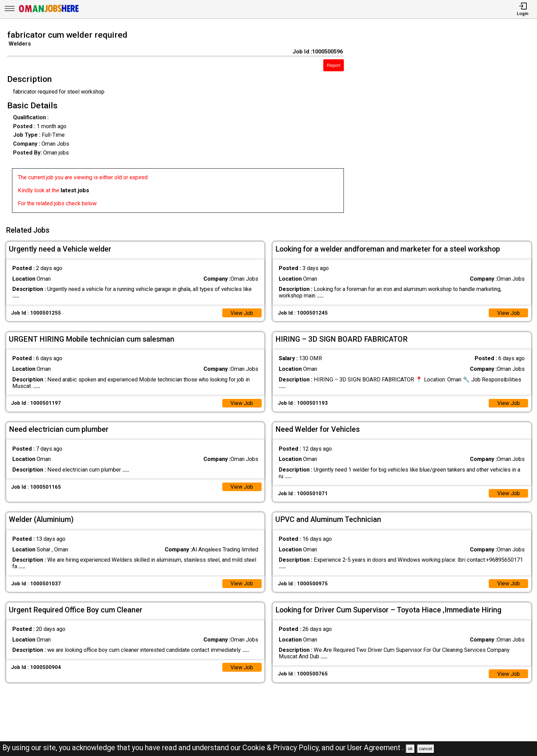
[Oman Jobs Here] (49, 12)
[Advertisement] (447, 124)
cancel (426, 749)
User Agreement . (376, 748)
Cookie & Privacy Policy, (282, 748)
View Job (242, 312)
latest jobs (75, 190)
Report (334, 65)
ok (410, 749)
